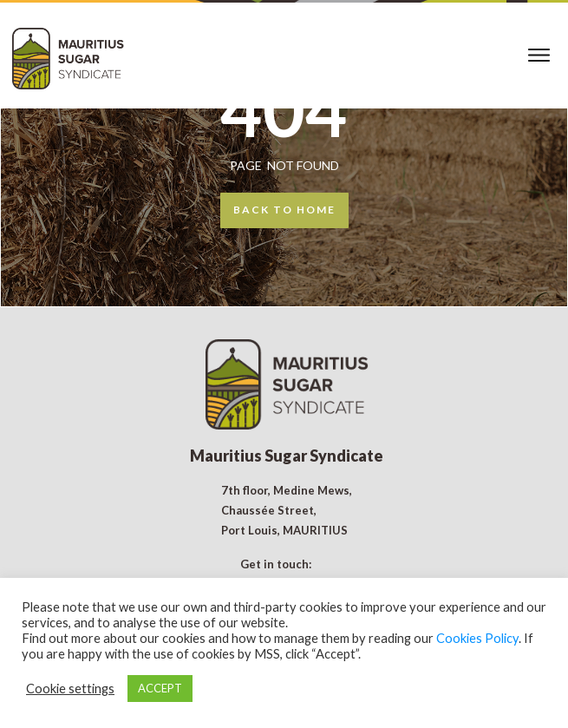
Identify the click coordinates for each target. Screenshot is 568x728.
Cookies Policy (477, 638)
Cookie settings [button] (70, 689)
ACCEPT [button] (160, 688)
